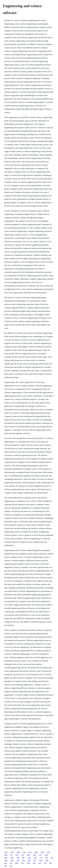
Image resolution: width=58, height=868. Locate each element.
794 (11, 863)
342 (51, 863)
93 (11, 855)
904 (47, 858)
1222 (17, 855)
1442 (12, 858)
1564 (6, 858)
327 (40, 855)
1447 (47, 860)
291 (23, 863)
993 (34, 863)
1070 (42, 852)
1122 (35, 858)
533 (11, 866)
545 (18, 860)
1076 (41, 860)
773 (41, 858)
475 (52, 858)
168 (24, 852)
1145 (29, 860)
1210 (12, 860)
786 (5, 866)
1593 (28, 855)
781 (35, 860)
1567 (12, 852)
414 (40, 863)
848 (18, 858)
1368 (36, 852)
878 (23, 860)
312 (23, 855)
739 (45, 863)
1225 (6, 852)
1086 (18, 852)
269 (5, 863)
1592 (46, 855)
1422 (35, 855)
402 (23, 858)
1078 (28, 863)
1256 (29, 858)
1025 (17, 863)
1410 (6, 855)
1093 (6, 860)
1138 (48, 852)
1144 (30, 852)
